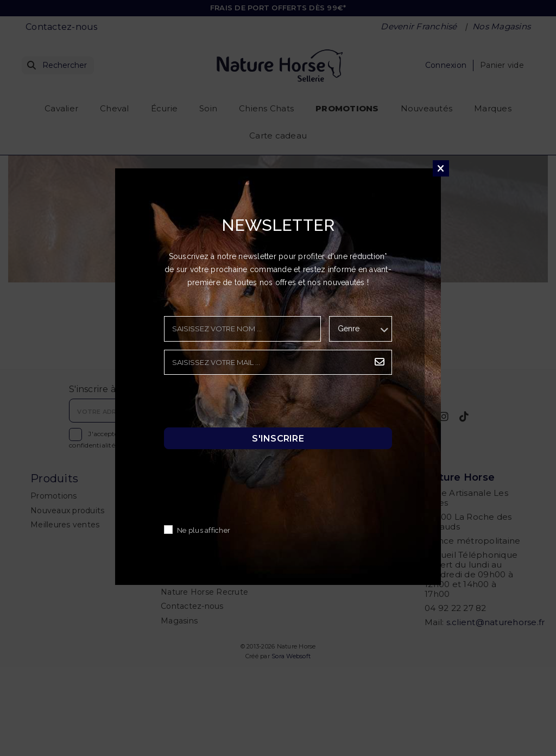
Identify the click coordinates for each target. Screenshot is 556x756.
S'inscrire (278, 439)
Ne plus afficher (204, 531)
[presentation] (247, 404)
